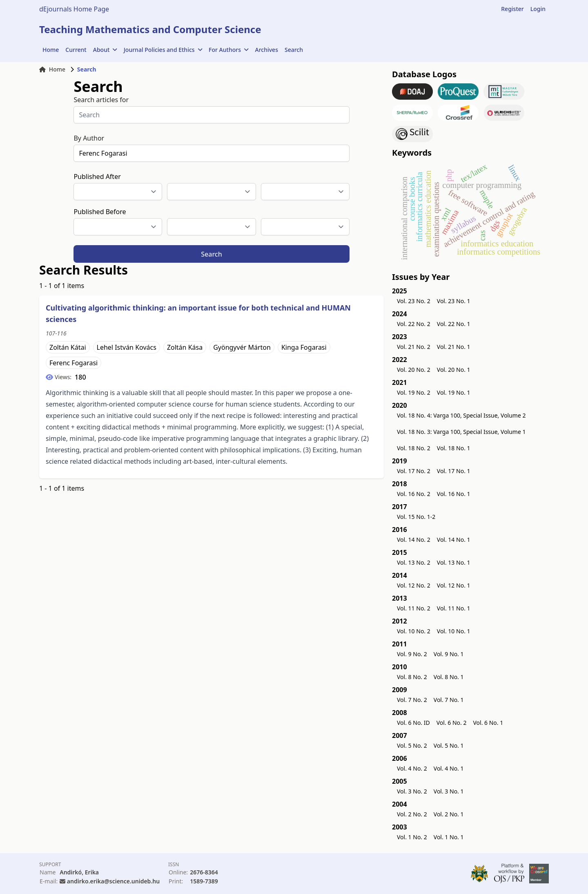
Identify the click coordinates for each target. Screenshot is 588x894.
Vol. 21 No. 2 (414, 347)
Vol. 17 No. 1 (454, 471)
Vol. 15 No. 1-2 (416, 517)
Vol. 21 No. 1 (454, 347)
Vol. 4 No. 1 (449, 768)
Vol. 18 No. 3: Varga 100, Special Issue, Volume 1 (461, 432)
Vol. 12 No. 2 (414, 585)
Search (294, 50)
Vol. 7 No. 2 (412, 700)
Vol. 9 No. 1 (449, 654)
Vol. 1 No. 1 (449, 837)
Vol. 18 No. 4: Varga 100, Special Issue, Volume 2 (461, 415)
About (105, 50)
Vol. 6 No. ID (413, 723)
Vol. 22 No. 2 (414, 324)
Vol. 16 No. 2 (414, 494)
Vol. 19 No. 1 (454, 392)
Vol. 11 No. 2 (414, 608)
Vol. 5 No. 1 (449, 745)
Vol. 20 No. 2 (414, 370)
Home (51, 50)
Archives (267, 50)
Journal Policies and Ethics (163, 50)
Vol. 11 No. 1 (454, 608)
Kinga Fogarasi (304, 347)
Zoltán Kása (185, 347)
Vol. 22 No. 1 (454, 324)
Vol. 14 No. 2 (414, 540)
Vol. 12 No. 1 (454, 585)
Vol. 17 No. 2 (414, 471)
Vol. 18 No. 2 (414, 448)
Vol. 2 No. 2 (412, 814)
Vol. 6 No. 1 (488, 723)
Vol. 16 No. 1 (454, 494)
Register (512, 9)
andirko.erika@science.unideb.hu (113, 881)
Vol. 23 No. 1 (454, 301)
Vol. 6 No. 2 (452, 723)
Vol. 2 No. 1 (449, 814)
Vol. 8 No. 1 (449, 677)
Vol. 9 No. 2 (412, 654)
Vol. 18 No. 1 (454, 448)
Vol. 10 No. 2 (414, 631)
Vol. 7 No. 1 (449, 700)
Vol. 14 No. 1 (454, 540)
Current (76, 50)
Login (538, 9)
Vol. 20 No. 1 (454, 370)
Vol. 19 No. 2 (414, 392)
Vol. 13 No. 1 (454, 562)
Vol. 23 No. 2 (414, 301)
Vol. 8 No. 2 (412, 677)
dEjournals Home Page (74, 9)
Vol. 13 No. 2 (414, 562)
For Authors (228, 50)
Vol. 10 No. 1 (454, 631)
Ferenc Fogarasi (73, 363)
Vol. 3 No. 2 (412, 791)
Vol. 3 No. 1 (449, 791)
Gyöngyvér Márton (242, 347)
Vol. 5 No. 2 (412, 745)
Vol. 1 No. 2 (412, 837)
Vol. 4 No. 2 (412, 768)
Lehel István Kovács (127, 347)
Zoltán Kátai (68, 347)
